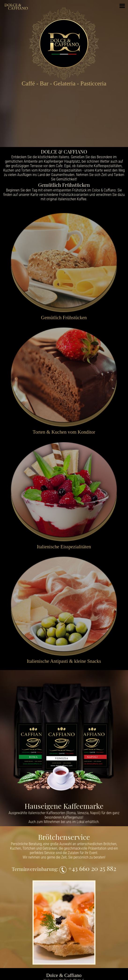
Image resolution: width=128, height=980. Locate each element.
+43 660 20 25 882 (91, 868)
